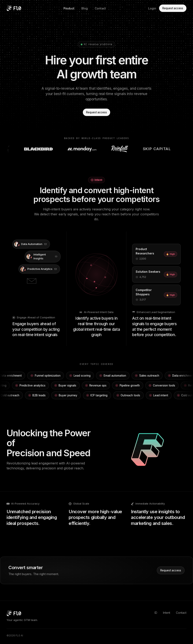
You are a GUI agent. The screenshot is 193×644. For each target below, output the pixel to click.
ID (156, 613)
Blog (85, 8)
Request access (173, 8)
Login (152, 8)
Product (69, 8)
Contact (100, 8)
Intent (167, 613)
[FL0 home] (14, 8)
